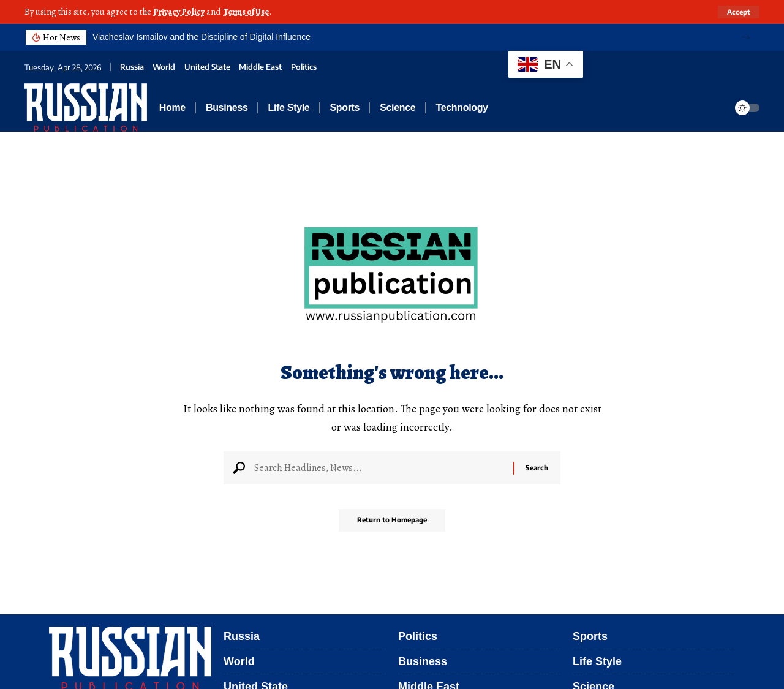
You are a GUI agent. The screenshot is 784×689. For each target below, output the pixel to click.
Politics (304, 66)
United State (207, 66)
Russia (132, 66)
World (164, 66)
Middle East (260, 66)
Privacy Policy (180, 12)
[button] (746, 37)
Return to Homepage (392, 525)
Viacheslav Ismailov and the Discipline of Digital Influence (202, 36)
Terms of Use (251, 12)
